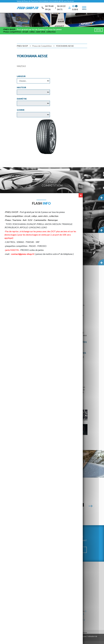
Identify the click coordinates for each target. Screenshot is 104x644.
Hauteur (21, 91)
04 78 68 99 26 (49, 8)
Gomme (21, 113)
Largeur (21, 79)
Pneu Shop (22, 49)
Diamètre (22, 102)
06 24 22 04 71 (61, 8)
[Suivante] (90, 509)
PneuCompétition (52, 187)
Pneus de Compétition (42, 49)
